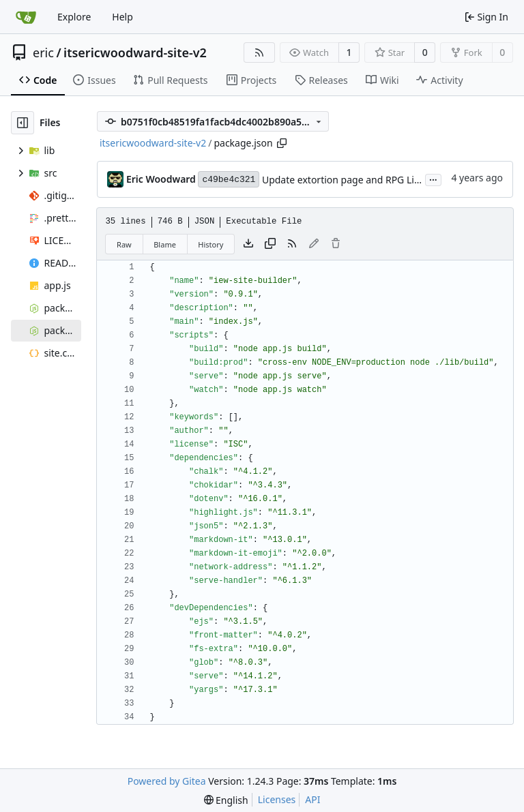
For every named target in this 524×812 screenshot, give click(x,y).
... (433, 179)
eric (43, 52)
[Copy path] (282, 143)
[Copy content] (270, 244)
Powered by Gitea (167, 781)
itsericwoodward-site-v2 (135, 52)
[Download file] (248, 244)
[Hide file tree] (23, 123)
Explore (74, 17)
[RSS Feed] (259, 52)
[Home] (26, 17)
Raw (124, 244)
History (210, 244)
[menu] (226, 800)
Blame (165, 244)
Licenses (277, 799)
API (312, 799)
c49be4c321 (229, 180)
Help (122, 17)
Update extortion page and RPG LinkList (351, 180)
